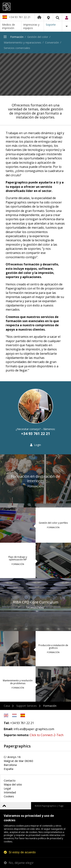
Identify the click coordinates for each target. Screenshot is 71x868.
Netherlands (14, 715)
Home (39, 17)
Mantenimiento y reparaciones (23, 42)
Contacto (10, 780)
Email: (8, 729)
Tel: (7, 723)
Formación (17, 37)
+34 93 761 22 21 (20, 17)
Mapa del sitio (13, 784)
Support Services (27, 706)
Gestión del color (38, 37)
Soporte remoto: (16, 735)
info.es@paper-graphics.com (34, 729)
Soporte (51, 25)
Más (67, 26)
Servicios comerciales (17, 48)
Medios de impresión (9, 26)
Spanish (23, 715)
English (6, 715)
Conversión (52, 42)
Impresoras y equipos (31, 26)
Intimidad (10, 792)
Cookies (9, 796)
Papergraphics (35, 7)
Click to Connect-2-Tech (47, 735)
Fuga (61, 806)
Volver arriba (4, 806)
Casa (7, 706)
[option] (35, 74)
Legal (7, 788)
